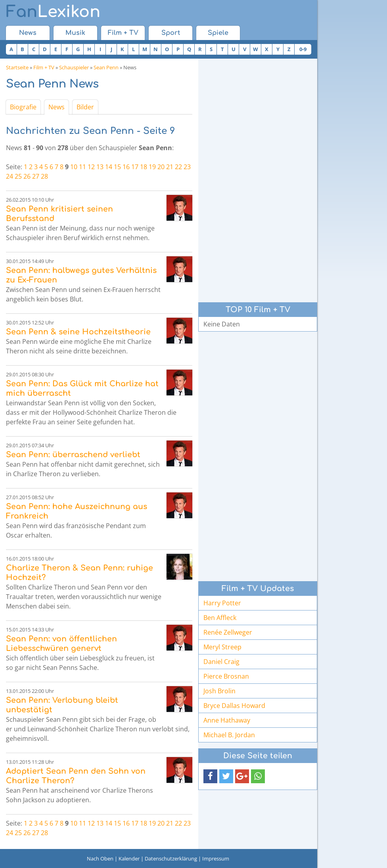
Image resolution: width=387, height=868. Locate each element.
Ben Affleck (220, 618)
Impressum (216, 858)
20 (161, 167)
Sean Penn (106, 67)
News (28, 33)
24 (10, 176)
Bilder (85, 107)
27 (36, 176)
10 (74, 167)
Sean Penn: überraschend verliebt (73, 455)
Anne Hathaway (227, 720)
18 (144, 167)
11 (82, 167)
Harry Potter (222, 603)
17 (135, 167)
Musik (75, 33)
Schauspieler (74, 67)
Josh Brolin (219, 691)
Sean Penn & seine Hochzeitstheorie (78, 332)
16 (126, 167)
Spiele (218, 33)
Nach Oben (100, 858)
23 (187, 167)
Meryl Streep (222, 647)
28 (44, 176)
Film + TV (123, 33)
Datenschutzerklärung (171, 858)
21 (170, 167)
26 (27, 176)
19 (152, 167)
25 (18, 176)
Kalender (129, 858)
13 (100, 167)
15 (117, 167)
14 (109, 167)
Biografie (23, 107)
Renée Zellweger (228, 632)
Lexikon (53, 12)
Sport (171, 33)
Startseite (17, 67)
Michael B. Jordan (229, 735)
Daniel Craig (221, 662)
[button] (210, 776)
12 (91, 167)
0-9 (303, 49)
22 (178, 167)
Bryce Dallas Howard (234, 706)
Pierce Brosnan (226, 676)
